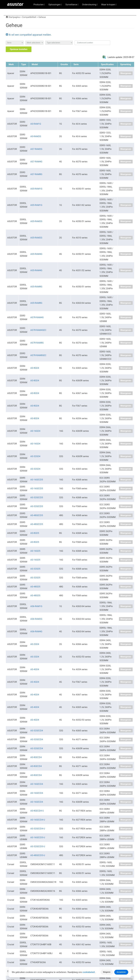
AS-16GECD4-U (38, 820)
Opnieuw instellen (19, 49)
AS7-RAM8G (36, 174)
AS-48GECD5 (37, 515)
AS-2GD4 (35, 644)
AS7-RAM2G (36, 149)
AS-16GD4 (35, 431)
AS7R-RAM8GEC (38, 355)
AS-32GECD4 (37, 731)
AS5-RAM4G (36, 254)
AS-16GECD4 (37, 784)
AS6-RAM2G (36, 619)
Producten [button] (39, 5)
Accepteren (121, 972)
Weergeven (126, 73)
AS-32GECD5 (37, 497)
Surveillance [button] (72, 5)
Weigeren (107, 972)
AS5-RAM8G (36, 287)
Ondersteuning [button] (90, 5)
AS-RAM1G (36, 124)
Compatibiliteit (29, 17)
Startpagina (13, 17)
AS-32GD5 (35, 569)
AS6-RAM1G (36, 606)
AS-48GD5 (35, 587)
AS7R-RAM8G (37, 343)
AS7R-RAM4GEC (38, 330)
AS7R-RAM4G (37, 317)
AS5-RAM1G (36, 189)
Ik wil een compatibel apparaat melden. (29, 35)
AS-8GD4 (35, 368)
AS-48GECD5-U (38, 855)
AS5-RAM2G (36, 221)
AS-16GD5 (35, 551)
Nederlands (117, 11)
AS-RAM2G (36, 136)
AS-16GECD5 (37, 480)
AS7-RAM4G (36, 162)
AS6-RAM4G (36, 631)
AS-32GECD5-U (38, 846)
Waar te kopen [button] (109, 5)
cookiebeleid (89, 972)
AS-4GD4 (35, 669)
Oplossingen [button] (55, 5)
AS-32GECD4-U (38, 829)
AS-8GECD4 (36, 757)
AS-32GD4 (35, 456)
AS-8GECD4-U (37, 811)
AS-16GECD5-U (38, 837)
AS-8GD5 (35, 533)
